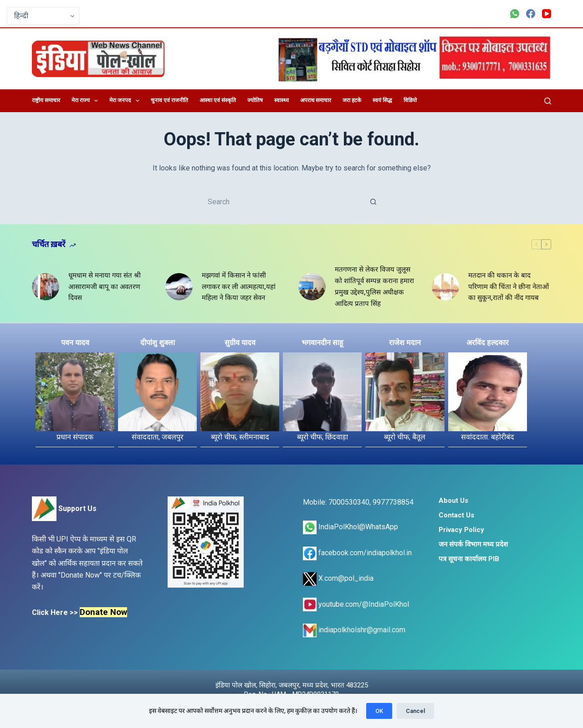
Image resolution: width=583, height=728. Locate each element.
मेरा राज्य (87, 101)
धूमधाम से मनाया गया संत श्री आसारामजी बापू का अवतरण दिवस (105, 287)
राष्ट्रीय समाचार (46, 100)
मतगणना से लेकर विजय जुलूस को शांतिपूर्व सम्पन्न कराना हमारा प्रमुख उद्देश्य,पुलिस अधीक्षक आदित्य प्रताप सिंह (374, 286)
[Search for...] (282, 201)
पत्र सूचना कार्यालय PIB (469, 559)
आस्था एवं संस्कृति (218, 100)
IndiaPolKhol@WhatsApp (350, 527)
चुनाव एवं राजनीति (169, 100)
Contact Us (456, 515)
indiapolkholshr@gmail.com (354, 630)
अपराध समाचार (316, 100)
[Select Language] (43, 16)
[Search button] (373, 201)
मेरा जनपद (126, 101)
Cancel (415, 711)
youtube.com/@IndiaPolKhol (356, 604)
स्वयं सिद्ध (382, 100)
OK (379, 711)
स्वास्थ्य (281, 100)
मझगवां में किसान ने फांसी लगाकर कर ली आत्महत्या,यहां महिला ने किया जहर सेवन (239, 287)
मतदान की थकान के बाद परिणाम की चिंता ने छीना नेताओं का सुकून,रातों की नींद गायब (509, 287)
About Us (453, 501)
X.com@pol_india (338, 578)
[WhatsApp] (515, 14)
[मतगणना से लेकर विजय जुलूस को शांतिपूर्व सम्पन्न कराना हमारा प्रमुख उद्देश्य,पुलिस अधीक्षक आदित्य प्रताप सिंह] (312, 287)
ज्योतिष (255, 100)
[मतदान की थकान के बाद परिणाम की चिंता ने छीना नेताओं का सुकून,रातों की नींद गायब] (445, 287)
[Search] (548, 101)
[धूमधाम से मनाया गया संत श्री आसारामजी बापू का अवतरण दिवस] (46, 287)
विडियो (410, 100)
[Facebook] (531, 14)
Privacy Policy (461, 530)
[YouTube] (547, 14)
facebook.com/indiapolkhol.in (357, 553)
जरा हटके (352, 100)
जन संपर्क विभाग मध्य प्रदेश (473, 544)
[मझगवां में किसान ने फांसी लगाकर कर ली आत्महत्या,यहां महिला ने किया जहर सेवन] (179, 287)
